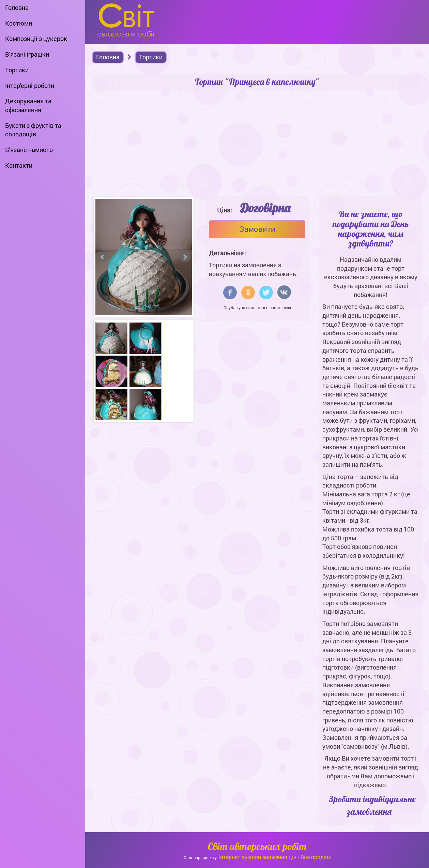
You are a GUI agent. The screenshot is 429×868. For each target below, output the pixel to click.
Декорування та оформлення (28, 105)
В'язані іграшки (27, 54)
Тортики (17, 70)
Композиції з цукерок (36, 39)
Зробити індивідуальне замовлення (372, 805)
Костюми (19, 23)
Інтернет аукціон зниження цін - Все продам (275, 857)
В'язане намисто (29, 150)
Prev (103, 257)
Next (185, 257)
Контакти (19, 165)
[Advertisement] (257, 145)
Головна (17, 8)
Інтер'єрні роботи (30, 86)
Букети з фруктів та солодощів (33, 130)
